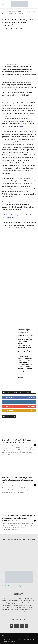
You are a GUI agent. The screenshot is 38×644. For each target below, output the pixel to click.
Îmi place (32, 398)
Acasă (4, 12)
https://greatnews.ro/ (23, 333)
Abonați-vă (31, 406)
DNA (21, 126)
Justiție (13, 12)
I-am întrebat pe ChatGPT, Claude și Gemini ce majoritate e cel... (18, 441)
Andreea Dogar (10, 29)
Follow (32, 410)
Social (8, 12)
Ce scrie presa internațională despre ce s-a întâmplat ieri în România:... (18, 517)
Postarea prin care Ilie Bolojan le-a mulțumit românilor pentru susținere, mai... (18, 480)
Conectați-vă (31, 402)
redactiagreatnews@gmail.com (17, 586)
